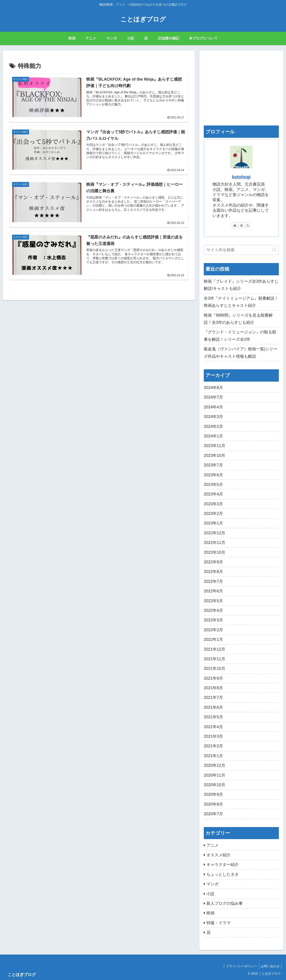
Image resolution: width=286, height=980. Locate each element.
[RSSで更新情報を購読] (248, 225)
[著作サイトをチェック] (235, 225)
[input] (241, 250)
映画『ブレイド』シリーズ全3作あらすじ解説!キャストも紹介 (241, 285)
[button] (274, 250)
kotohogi (241, 177)
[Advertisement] (241, 86)
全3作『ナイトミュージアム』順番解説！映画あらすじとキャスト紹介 (241, 302)
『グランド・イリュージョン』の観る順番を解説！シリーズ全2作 (240, 336)
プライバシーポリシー (240, 966)
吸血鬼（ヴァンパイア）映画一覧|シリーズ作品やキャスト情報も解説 (241, 353)
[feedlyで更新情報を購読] (241, 225)
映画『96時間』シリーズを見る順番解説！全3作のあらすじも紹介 (238, 319)
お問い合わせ (270, 966)
